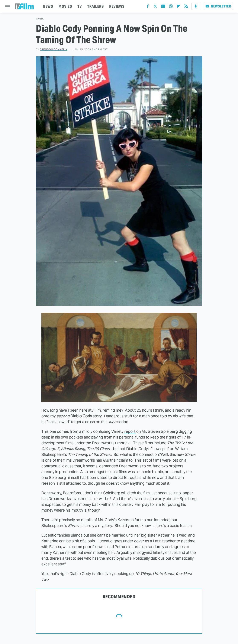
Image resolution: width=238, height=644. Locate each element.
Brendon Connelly (54, 49)
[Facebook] (148, 7)
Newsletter (218, 6)
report (130, 431)
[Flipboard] (178, 7)
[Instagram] (171, 7)
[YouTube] (163, 7)
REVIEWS (117, 6)
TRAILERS (95, 6)
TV (80, 6)
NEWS (48, 6)
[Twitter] (155, 7)
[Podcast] (196, 6)
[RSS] (186, 7)
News (40, 19)
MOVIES (65, 6)
